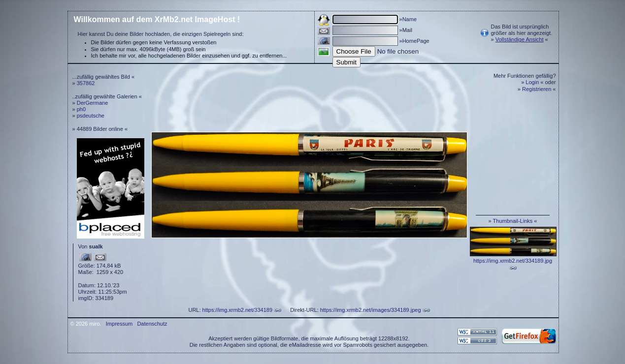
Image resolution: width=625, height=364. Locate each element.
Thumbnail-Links (513, 221)
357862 (86, 83)
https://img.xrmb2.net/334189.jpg (513, 261)
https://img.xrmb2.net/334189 (237, 310)
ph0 (81, 109)
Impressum (119, 324)
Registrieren (537, 89)
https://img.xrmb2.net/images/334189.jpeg (371, 310)
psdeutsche (91, 116)
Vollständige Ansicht (520, 39)
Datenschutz (152, 324)
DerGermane (93, 103)
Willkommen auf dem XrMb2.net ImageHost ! (157, 19)
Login (532, 82)
